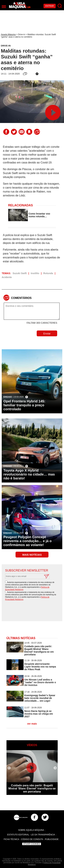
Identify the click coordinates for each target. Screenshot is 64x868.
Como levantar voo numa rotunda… (39, 215)
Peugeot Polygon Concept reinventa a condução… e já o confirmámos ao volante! (27, 541)
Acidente (7, 277)
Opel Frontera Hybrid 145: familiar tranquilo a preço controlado (24, 405)
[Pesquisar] (60, 6)
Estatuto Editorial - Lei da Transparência (31, 835)
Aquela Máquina (8, 35)
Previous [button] (9, 768)
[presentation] (33, 611)
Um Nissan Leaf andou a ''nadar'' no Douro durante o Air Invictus (40, 682)
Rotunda (48, 273)
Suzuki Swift (20, 273)
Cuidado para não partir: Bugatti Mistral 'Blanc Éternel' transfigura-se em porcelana (39, 650)
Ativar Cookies (32, 844)
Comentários (21, 298)
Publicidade (52, 839)
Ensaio (8, 397)
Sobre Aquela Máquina (31, 830)
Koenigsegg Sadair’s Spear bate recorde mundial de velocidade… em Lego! (40, 698)
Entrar (50, 6)
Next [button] (55, 768)
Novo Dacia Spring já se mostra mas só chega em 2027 (39, 714)
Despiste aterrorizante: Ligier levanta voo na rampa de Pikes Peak (40, 667)
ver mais (32, 724)
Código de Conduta (32, 839)
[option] (32, 773)
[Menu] (4, 7)
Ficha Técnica (12, 839)
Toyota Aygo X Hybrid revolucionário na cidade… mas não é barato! (29, 474)
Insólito (35, 273)
